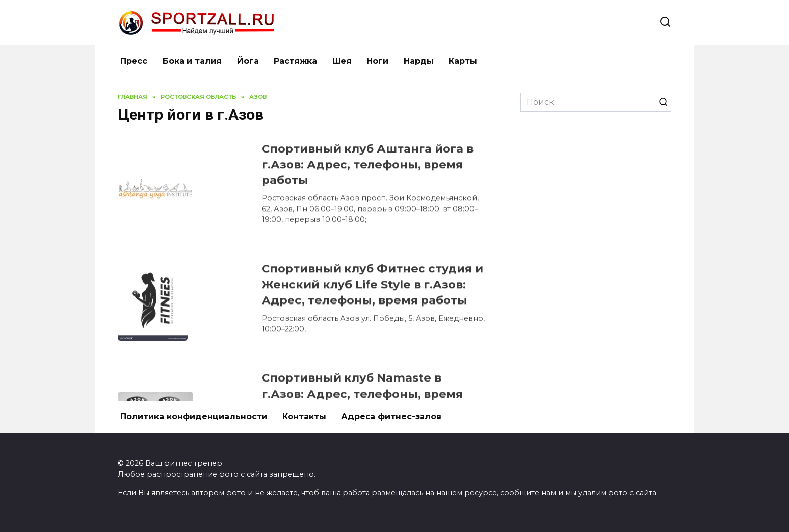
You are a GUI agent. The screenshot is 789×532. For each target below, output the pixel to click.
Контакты (304, 416)
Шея (342, 61)
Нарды (419, 61)
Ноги (378, 61)
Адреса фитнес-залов (391, 416)
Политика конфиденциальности (194, 416)
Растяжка (295, 61)
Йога (248, 61)
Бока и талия (192, 61)
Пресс (134, 61)
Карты (463, 61)
